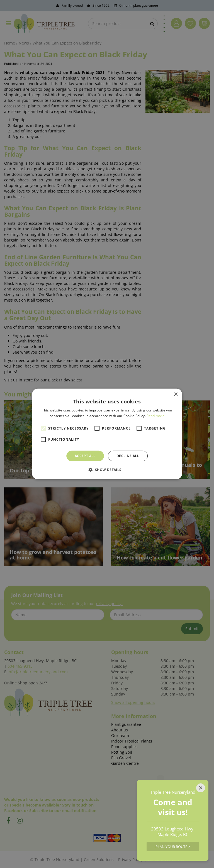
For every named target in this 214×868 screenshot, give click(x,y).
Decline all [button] (128, 456)
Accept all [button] (85, 456)
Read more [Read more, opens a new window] (155, 416)
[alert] (107, 434)
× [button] (176, 395)
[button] (107, 470)
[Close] (201, 788)
